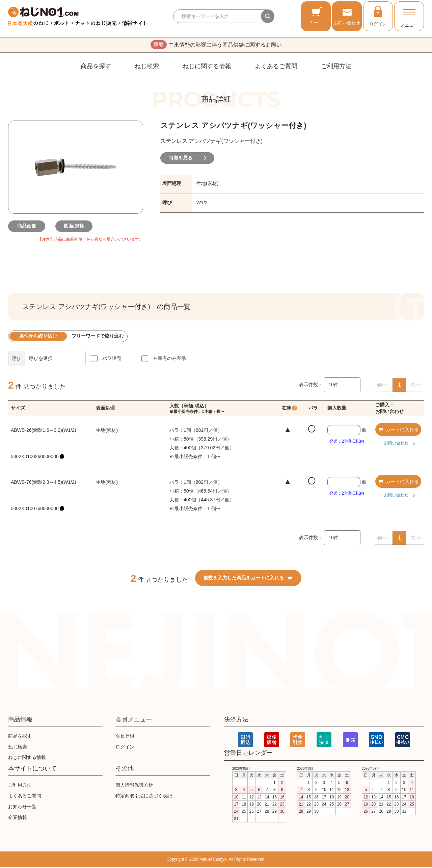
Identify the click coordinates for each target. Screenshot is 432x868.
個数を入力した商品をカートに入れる (248, 579)
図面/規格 (76, 227)
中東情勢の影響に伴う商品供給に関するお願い (216, 45)
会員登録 (125, 737)
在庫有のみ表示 (169, 359)
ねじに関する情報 (207, 67)
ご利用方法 (336, 67)
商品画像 (28, 227)
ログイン (378, 16)
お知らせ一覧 (22, 808)
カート (316, 16)
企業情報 (18, 818)
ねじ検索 (147, 67)
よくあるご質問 (276, 67)
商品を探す (96, 67)
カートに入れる (398, 430)
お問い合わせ (347, 16)
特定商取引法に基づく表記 (144, 797)
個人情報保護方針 (134, 786)
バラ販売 (112, 359)
